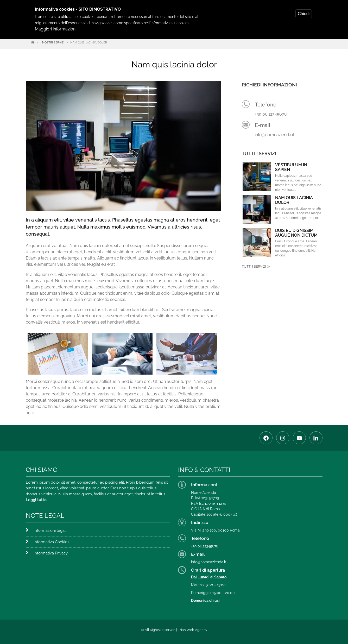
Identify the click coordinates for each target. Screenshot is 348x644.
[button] (58, 353)
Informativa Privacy (51, 553)
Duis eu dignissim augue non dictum (296, 233)
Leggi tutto (36, 500)
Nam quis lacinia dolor (294, 200)
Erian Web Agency (192, 630)
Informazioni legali (50, 531)
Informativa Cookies (51, 542)
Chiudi (304, 14)
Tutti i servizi (254, 266)
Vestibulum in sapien (291, 167)
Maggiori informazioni (56, 29)
